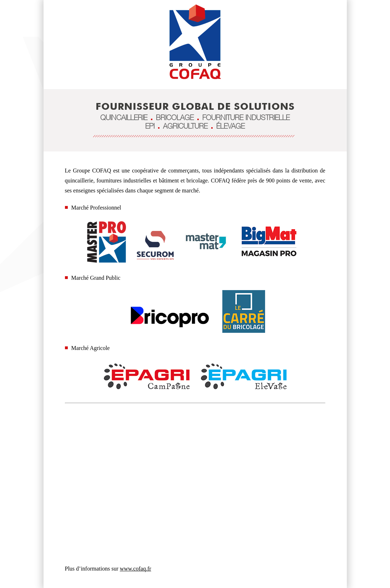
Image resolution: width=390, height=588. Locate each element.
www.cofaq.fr (136, 569)
